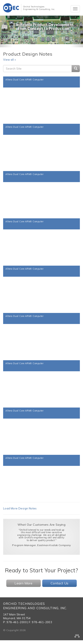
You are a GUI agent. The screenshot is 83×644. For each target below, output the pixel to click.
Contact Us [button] (60, 583)
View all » (10, 60)
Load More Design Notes (20, 508)
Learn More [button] (23, 583)
